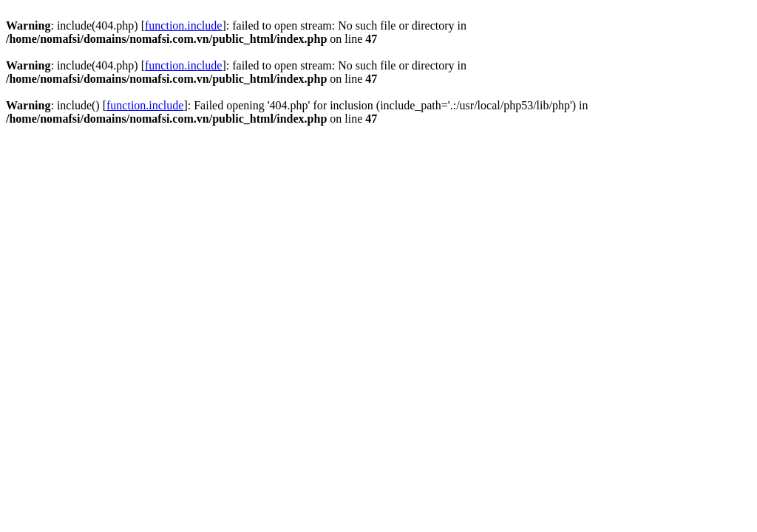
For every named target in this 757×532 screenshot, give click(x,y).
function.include (183, 25)
